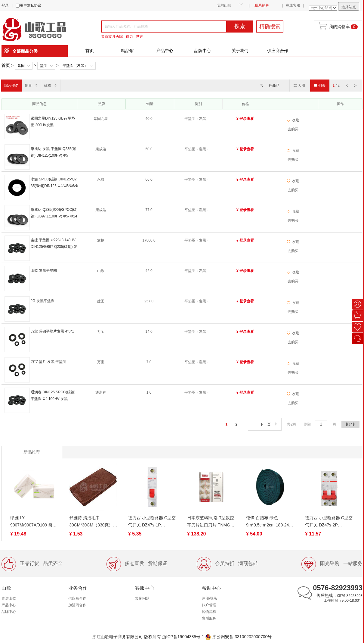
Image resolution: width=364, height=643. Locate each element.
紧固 (21, 66)
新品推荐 (32, 452)
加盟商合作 (77, 605)
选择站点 (349, 7)
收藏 (293, 120)
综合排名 (11, 86)
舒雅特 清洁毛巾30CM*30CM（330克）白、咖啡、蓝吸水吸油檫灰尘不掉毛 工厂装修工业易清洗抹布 (93, 522)
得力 (129, 36)
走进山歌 (9, 598)
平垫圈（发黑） (75, 66)
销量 (28, 86)
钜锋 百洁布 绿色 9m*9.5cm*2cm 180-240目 (269, 522)
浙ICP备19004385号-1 (183, 637)
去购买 (293, 129)
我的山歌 (224, 5)
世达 (140, 36)
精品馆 (127, 51)
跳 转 (350, 424)
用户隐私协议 (30, 5)
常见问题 (142, 598)
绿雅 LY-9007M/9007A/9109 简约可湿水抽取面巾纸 (33, 522)
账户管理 (209, 605)
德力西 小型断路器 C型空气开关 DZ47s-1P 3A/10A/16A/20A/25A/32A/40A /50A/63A (152, 522)
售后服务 (209, 618)
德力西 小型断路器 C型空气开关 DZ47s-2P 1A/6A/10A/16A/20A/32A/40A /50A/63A (329, 522)
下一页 (269, 424)
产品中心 (165, 51)
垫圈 (44, 66)
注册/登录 (210, 598)
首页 (90, 51)
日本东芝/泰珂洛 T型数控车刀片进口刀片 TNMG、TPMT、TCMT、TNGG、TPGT (211, 522)
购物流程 (209, 612)
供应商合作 (278, 51)
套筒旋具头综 (112, 36)
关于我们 (240, 51)
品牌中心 (202, 51)
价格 (48, 86)
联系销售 (262, 5)
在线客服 (293, 5)
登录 (5, 5)
